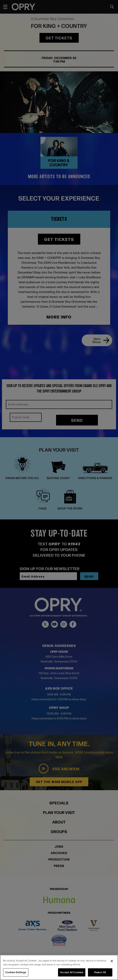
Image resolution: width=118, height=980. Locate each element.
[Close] (112, 961)
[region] (59, 967)
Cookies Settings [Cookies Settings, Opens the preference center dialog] (16, 972)
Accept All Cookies (72, 972)
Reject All (100, 972)
